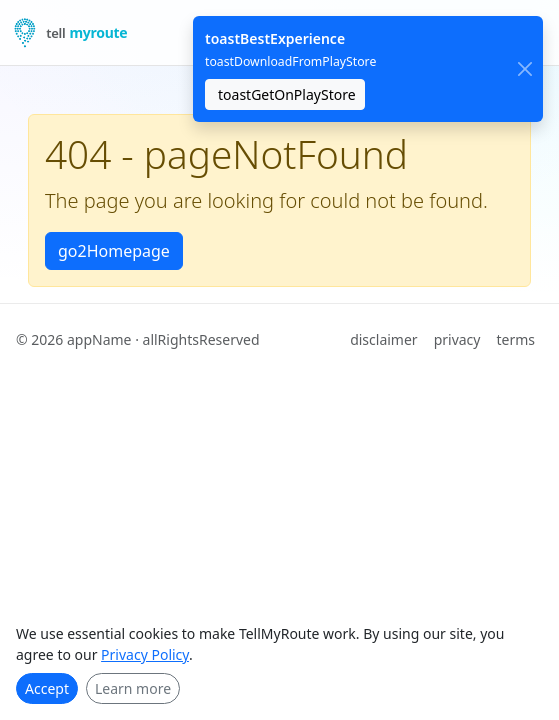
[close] (524, 69)
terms (515, 339)
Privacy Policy (145, 654)
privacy (457, 339)
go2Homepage (114, 251)
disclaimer (384, 339)
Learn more (133, 688)
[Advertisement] (279, 515)
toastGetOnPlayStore (287, 94)
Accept (47, 688)
